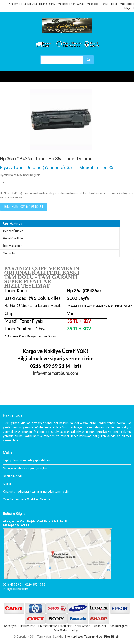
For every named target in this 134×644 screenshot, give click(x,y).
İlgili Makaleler (12, 246)
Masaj (7, 484)
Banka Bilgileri (109, 4)
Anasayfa (14, 4)
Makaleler (93, 4)
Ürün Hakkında (13, 224)
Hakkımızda (30, 4)
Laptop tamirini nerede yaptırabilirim (27, 460)
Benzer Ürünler (13, 231)
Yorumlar (9, 253)
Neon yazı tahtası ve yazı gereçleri (25, 468)
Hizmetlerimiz (47, 4)
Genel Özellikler (13, 238)
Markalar (63, 4)
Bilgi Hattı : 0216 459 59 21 (24, 207)
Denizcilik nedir (13, 476)
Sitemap (70, 637)
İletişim (128, 8)
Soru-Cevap (78, 4)
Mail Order (126, 4)
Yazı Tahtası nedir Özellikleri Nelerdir (27, 499)
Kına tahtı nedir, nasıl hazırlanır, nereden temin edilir (36, 492)
